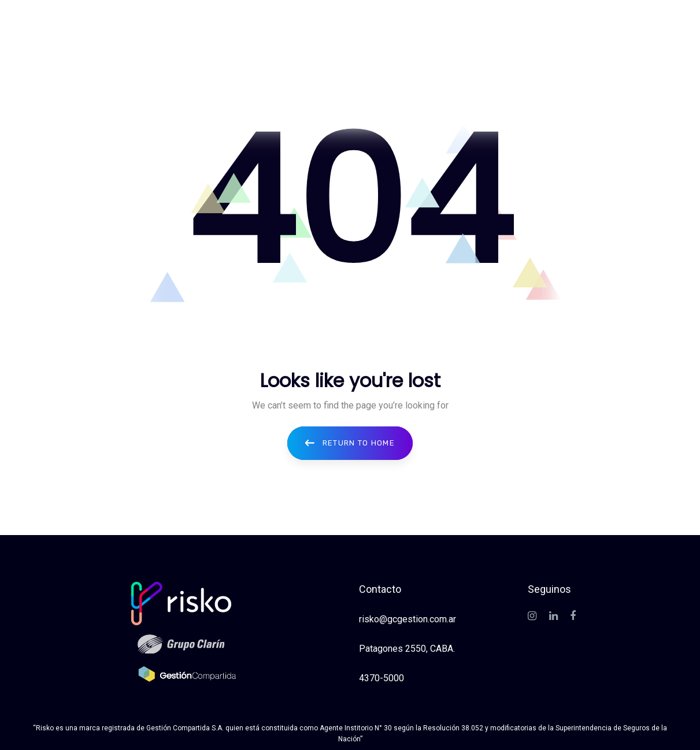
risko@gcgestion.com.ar (408, 619)
